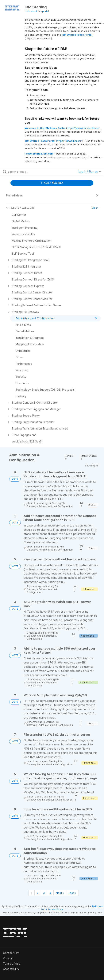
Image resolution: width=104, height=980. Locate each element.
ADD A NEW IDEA (52, 183)
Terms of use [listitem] (12, 964)
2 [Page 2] (38, 893)
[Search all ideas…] (30, 172)
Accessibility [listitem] (11, 969)
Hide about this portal (37, 11)
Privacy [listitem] (8, 958)
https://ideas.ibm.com (70, 141)
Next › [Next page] (60, 893)
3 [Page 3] (44, 893)
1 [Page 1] (31, 893)
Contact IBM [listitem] (11, 953)
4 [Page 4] (50, 893)
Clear (95, 208)
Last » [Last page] (72, 893)
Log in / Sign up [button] (90, 171)
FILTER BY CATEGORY (20, 208)
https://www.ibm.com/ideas (83, 128)
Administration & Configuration (56, 506)
